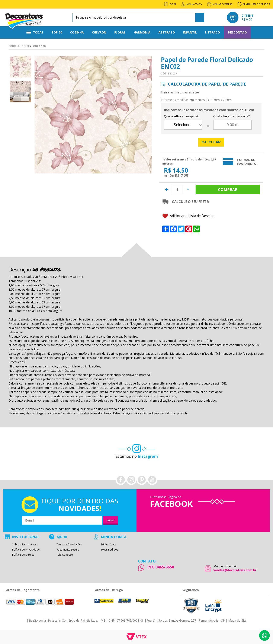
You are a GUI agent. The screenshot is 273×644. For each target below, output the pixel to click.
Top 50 (57, 32)
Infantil (190, 32)
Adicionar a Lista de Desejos (188, 216)
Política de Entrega (23, 555)
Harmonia (142, 32)
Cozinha (77, 32)
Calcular (211, 142)
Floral (120, 32)
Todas (35, 32)
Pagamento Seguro (68, 550)
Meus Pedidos (110, 550)
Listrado (212, 32)
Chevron (99, 32)
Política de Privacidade (26, 550)
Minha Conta (109, 545)
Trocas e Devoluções (69, 545)
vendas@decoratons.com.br (235, 570)
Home (13, 46)
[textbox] (138, 17)
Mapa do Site (237, 620)
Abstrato (167, 32)
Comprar (228, 189)
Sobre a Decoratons (24, 545)
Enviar (110, 520)
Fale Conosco (65, 555)
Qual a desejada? (181, 116)
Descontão (237, 32)
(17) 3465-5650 (161, 567)
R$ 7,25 (182, 176)
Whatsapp (264, 635)
